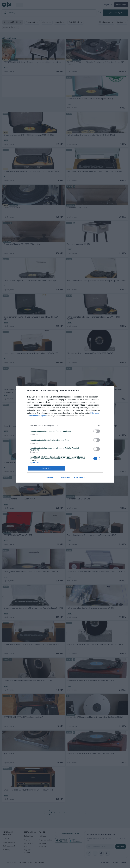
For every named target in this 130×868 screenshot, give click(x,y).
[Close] (109, 391)
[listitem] (65, 426)
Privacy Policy (79, 477)
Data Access (65, 477)
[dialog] (65, 434)
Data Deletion (51, 477)
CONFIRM (47, 468)
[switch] (97, 431)
